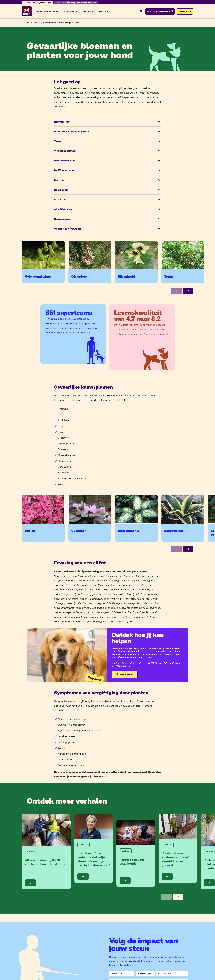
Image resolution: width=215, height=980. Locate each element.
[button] (176, 291)
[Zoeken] (141, 11)
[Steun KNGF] (125, 675)
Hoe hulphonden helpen (47, 11)
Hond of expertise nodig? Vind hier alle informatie (76, 2)
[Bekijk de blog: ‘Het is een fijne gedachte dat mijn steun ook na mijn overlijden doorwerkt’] (94, 849)
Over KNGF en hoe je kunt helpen (37, 2)
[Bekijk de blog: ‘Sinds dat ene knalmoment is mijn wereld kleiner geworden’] (178, 849)
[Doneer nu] (185, 12)
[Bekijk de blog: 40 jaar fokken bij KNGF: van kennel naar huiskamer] (46, 852)
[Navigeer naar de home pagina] (28, 23)
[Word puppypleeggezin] (160, 12)
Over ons (103, 11)
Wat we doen (70, 11)
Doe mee (88, 11)
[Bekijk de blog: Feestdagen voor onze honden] (136, 854)
